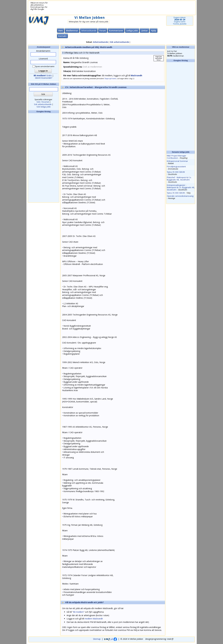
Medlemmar (72, 31)
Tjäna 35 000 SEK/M (176, 172)
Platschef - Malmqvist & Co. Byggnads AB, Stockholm (179, 179)
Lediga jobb (132, 31)
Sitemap (97, 639)
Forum (103, 31)
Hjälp (154, 31)
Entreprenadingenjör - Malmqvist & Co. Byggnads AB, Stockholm (181, 187)
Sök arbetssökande (119, 42)
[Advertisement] (118, 8)
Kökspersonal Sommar (177, 161)
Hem (61, 31)
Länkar (144, 31)
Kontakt (62, 36)
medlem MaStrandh (94, 619)
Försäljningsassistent (176, 167)
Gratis (43, 75)
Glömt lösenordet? (44, 78)
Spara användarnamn (44, 66)
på (110, 639)
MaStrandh (136, 75)
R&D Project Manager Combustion (176, 157)
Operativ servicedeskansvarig (180, 196)
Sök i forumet (43, 102)
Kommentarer (116, 31)
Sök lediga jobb (44, 107)
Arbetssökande (100, 42)
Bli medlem (78, 612)
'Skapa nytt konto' (110, 78)
